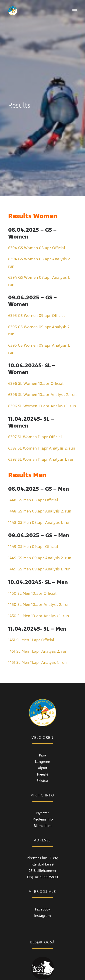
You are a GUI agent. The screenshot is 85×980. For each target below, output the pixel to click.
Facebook (43, 883)
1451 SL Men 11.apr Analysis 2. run (38, 625)
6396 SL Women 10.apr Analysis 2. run (42, 368)
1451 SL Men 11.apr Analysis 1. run (37, 636)
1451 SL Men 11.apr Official (31, 613)
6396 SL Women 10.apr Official (36, 357)
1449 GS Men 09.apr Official (33, 520)
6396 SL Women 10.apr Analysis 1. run (42, 379)
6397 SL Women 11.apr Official (35, 410)
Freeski (42, 748)
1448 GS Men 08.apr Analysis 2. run (40, 485)
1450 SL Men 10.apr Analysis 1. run (39, 589)
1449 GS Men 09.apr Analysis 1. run (39, 543)
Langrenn (42, 735)
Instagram (42, 889)
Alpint (43, 741)
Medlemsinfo (43, 793)
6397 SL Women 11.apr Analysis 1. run (41, 433)
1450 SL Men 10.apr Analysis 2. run (39, 578)
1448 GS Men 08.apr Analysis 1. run (39, 496)
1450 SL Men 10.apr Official (32, 567)
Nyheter (43, 786)
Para (43, 729)
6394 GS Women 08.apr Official (37, 221)
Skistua (42, 754)
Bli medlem (43, 799)
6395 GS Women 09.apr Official (36, 289)
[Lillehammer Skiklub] (13, 11)
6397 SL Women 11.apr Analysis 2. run (42, 422)
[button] (75, 11)
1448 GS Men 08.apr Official (33, 473)
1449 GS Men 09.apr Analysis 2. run (40, 531)
